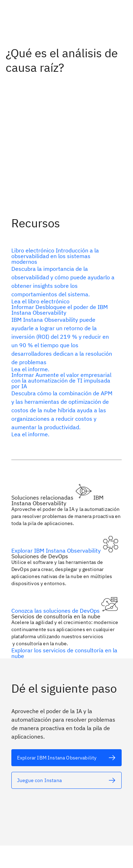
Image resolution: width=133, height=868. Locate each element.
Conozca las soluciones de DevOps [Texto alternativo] (56, 610)
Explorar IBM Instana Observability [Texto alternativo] (57, 550)
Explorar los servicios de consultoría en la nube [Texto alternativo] (64, 653)
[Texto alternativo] (64, 275)
